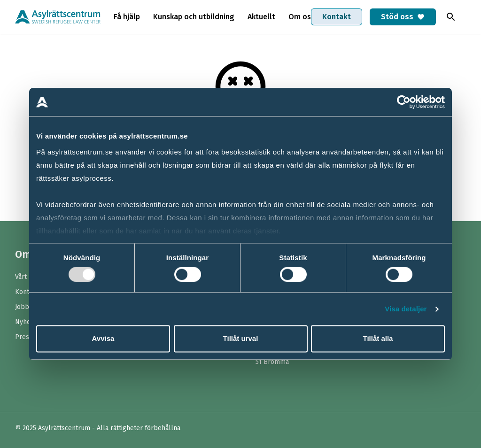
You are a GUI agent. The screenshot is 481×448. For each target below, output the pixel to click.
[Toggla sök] (451, 17)
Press (24, 337)
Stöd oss (403, 17)
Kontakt (337, 17)
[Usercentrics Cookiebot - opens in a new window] (404, 102)
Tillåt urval (241, 339)
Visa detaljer (406, 309)
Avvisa (103, 339)
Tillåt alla (378, 339)
